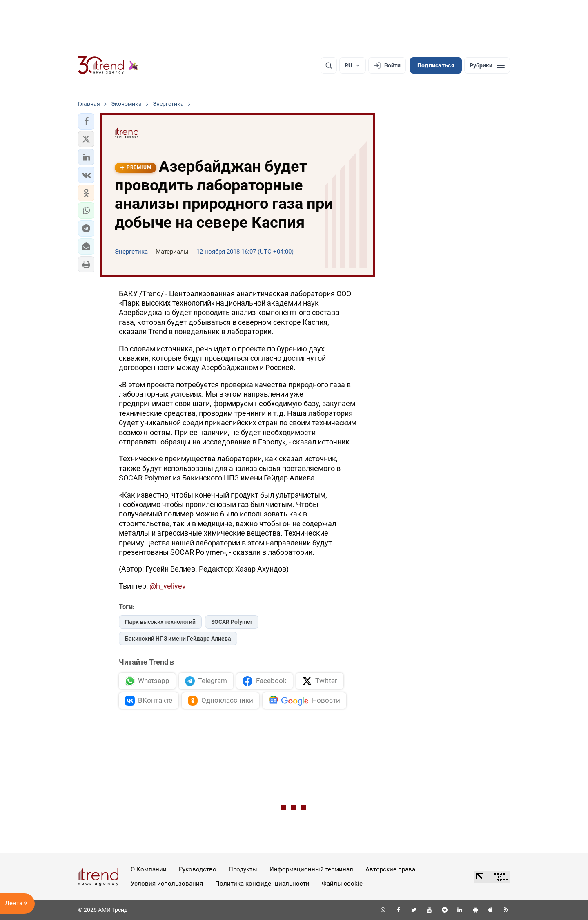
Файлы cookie (342, 884)
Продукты (243, 869)
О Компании (149, 869)
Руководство (198, 869)
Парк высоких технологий (160, 622)
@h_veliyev (168, 586)
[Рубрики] (487, 65)
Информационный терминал (311, 869)
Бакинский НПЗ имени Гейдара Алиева (178, 639)
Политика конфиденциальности (262, 884)
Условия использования (167, 884)
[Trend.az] (108, 65)
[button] (86, 121)
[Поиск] (329, 65)
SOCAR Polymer (232, 622)
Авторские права (390, 869)
